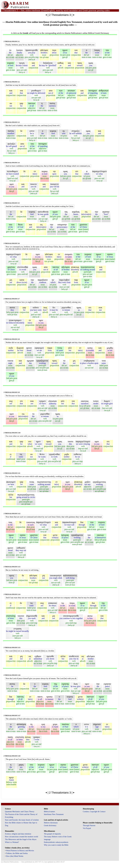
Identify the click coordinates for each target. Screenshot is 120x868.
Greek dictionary (50, 825)
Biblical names (49, 812)
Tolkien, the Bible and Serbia (17, 853)
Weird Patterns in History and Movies (20, 851)
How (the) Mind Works (15, 856)
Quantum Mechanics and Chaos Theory (20, 812)
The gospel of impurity (52, 834)
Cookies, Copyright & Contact (94, 812)
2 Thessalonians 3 (60, 15)
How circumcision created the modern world (21, 837)
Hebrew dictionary (51, 823)
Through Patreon (89, 825)
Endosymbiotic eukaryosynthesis (56, 842)
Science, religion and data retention (18, 834)
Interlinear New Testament (54, 814)
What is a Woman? (12, 842)
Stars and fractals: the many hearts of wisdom (22, 820)
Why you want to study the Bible (56, 845)
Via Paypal (87, 828)
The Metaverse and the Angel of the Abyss (21, 839)
